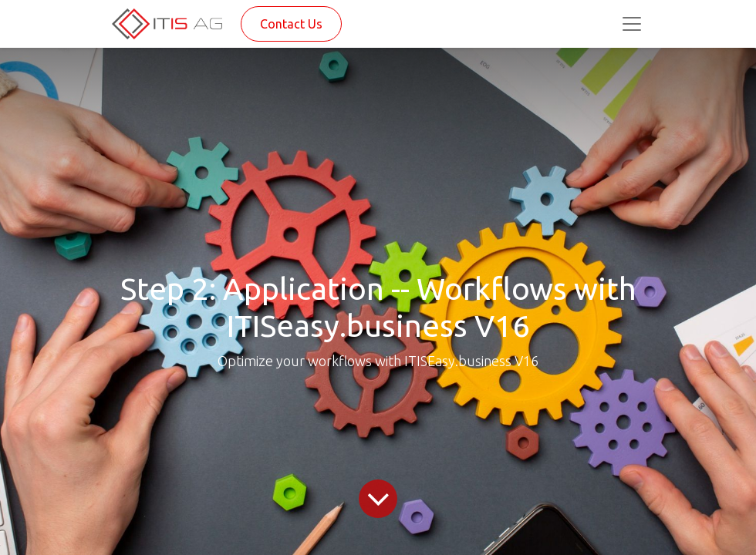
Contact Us (291, 24)
